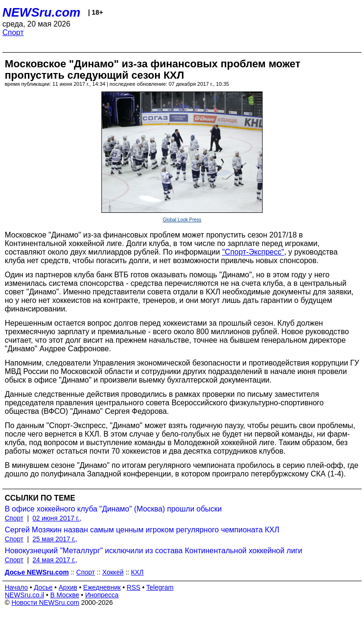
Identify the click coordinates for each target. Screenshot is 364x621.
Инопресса (102, 595)
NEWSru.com (41, 12)
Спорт (13, 32)
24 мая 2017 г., (55, 560)
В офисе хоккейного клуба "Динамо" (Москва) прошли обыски (113, 509)
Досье (43, 587)
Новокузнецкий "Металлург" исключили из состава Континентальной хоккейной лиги (154, 551)
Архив (68, 587)
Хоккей (113, 572)
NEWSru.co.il (24, 595)
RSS (133, 587)
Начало (16, 587)
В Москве (65, 595)
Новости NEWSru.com (45, 603)
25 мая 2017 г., (55, 539)
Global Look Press (182, 220)
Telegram (160, 587)
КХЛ (137, 572)
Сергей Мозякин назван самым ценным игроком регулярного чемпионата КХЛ (142, 530)
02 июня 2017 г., (57, 518)
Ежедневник (102, 587)
